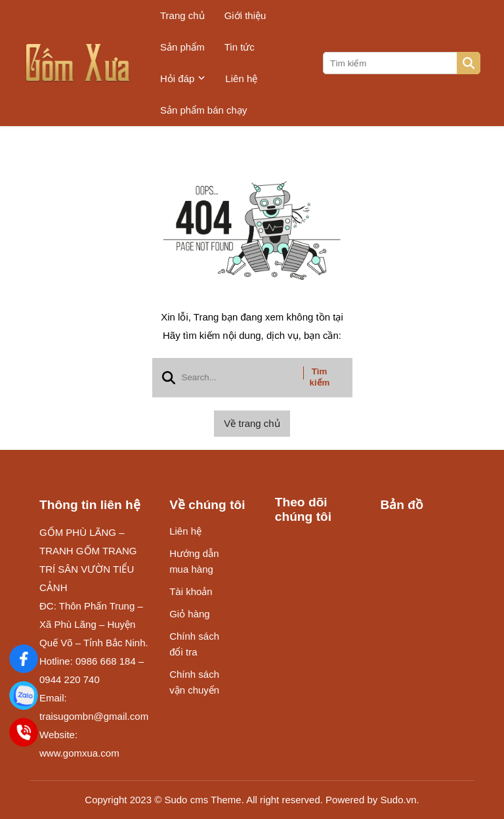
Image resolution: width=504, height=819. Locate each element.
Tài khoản (191, 591)
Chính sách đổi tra (194, 644)
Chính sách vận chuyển (194, 682)
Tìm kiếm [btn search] (320, 377)
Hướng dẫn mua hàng (194, 561)
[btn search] (469, 63)
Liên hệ (241, 78)
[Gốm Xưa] (23, 658)
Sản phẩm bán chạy (203, 110)
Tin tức (240, 47)
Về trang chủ (252, 423)
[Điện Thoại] (23, 732)
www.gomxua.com (79, 753)
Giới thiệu (245, 15)
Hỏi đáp (183, 79)
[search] (401, 63)
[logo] (78, 63)
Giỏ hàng (190, 614)
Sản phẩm (182, 47)
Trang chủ (182, 15)
